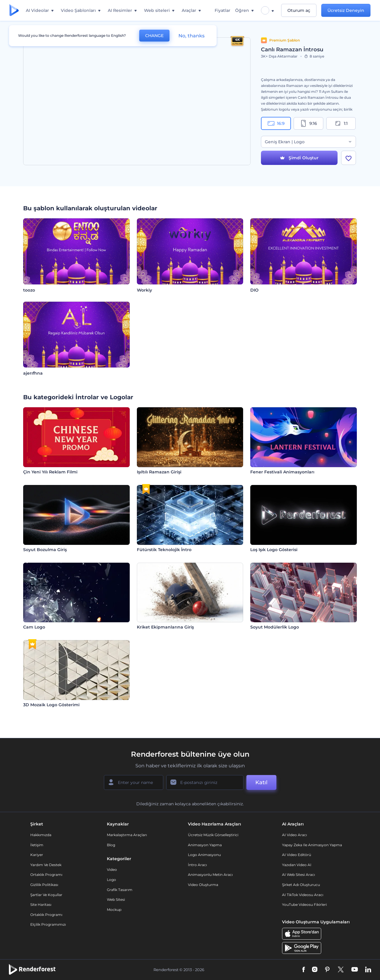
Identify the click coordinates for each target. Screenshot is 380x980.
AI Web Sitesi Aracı (299, 875)
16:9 (276, 123)
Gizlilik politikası (44, 885)
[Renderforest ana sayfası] (14, 11)
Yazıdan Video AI (297, 865)
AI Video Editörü (297, 855)
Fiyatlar (223, 10)
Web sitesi (116, 899)
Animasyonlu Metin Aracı (210, 875)
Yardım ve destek (46, 865)
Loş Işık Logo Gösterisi (274, 550)
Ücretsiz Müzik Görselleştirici (213, 835)
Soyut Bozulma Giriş (45, 550)
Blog (111, 845)
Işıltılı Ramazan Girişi (159, 472)
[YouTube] (355, 970)
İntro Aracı (197, 865)
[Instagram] (315, 970)
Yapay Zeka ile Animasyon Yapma (312, 845)
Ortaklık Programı (46, 875)
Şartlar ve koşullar (46, 895)
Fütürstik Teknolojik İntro (164, 550)
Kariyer (37, 855)
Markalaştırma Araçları (127, 835)
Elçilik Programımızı (48, 924)
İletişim (37, 845)
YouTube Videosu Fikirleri (304, 905)
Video (112, 870)
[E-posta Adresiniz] (205, 782)
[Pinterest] (327, 970)
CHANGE (154, 36)
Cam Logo (34, 627)
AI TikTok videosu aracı (303, 895)
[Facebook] (304, 970)
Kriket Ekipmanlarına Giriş (165, 627)
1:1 (341, 123)
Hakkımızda (41, 835)
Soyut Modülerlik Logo (275, 627)
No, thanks (191, 36)
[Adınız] (134, 782)
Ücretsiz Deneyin (346, 10)
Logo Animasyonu (204, 855)
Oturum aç (299, 10)
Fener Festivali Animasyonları (282, 472)
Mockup (114, 910)
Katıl (261, 782)
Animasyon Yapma (205, 845)
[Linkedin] (368, 970)
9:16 (308, 123)
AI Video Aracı (294, 835)
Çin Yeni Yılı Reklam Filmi (50, 472)
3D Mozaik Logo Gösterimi (51, 705)
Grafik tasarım (120, 890)
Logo (111, 880)
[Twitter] (341, 970)
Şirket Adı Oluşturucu (301, 885)
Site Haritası (41, 905)
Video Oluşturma (203, 885)
